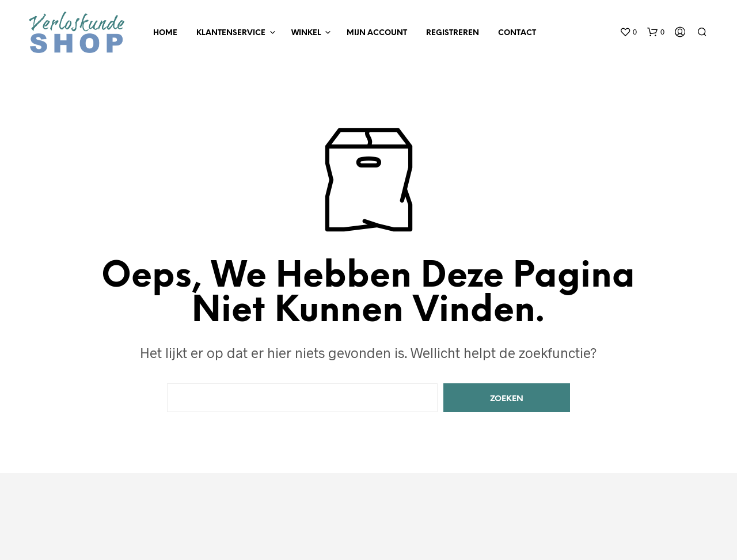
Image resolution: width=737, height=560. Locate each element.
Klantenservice (231, 33)
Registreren (453, 33)
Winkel (306, 33)
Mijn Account (377, 33)
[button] (628, 32)
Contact (517, 33)
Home (165, 33)
